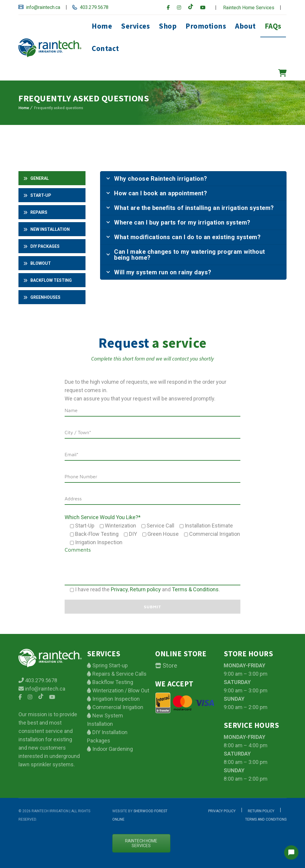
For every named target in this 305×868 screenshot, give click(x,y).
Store (169, 666)
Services (135, 26)
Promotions (206, 26)
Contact (105, 48)
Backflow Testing (112, 682)
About (245, 26)
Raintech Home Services (249, 8)
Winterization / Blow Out (120, 690)
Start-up (37, 195)
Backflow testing (48, 280)
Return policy (145, 589)
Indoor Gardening (112, 749)
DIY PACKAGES (41, 246)
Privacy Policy (222, 811)
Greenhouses (42, 297)
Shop (168, 26)
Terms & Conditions (195, 589)
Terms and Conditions (266, 819)
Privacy (119, 589)
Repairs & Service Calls (119, 674)
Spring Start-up (109, 665)
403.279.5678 (94, 7)
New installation (46, 229)
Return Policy (261, 811)
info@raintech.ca (42, 7)
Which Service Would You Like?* (103, 517)
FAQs (273, 26)
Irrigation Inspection (115, 699)
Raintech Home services (141, 843)
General (36, 178)
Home (102, 26)
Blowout (37, 263)
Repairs (35, 212)
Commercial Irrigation (117, 707)
